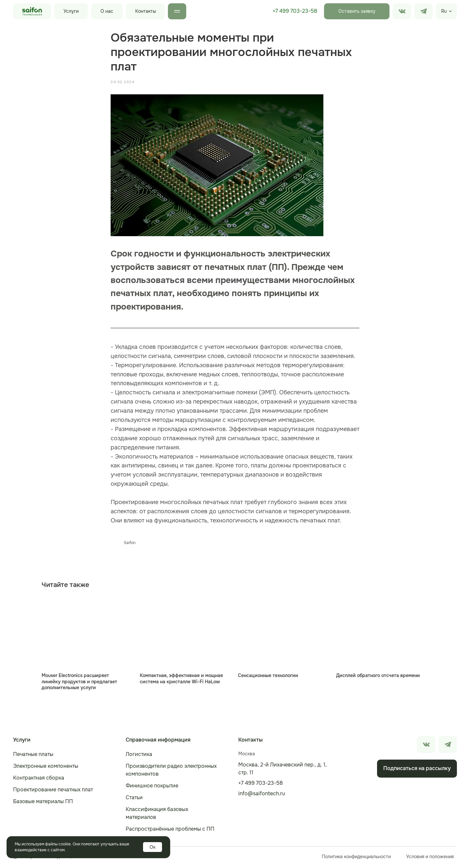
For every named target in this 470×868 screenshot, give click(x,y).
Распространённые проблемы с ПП (170, 830)
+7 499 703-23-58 (295, 11)
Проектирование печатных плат (53, 791)
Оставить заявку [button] (357, 11)
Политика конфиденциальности (356, 858)
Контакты (146, 11)
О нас (107, 11)
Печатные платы (33, 756)
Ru (444, 11)
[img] (424, 11)
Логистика (139, 756)
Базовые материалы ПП (43, 803)
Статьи (134, 799)
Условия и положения (430, 858)
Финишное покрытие (152, 787)
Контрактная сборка (39, 779)
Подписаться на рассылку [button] (417, 770)
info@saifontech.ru (262, 795)
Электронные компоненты (46, 768)
